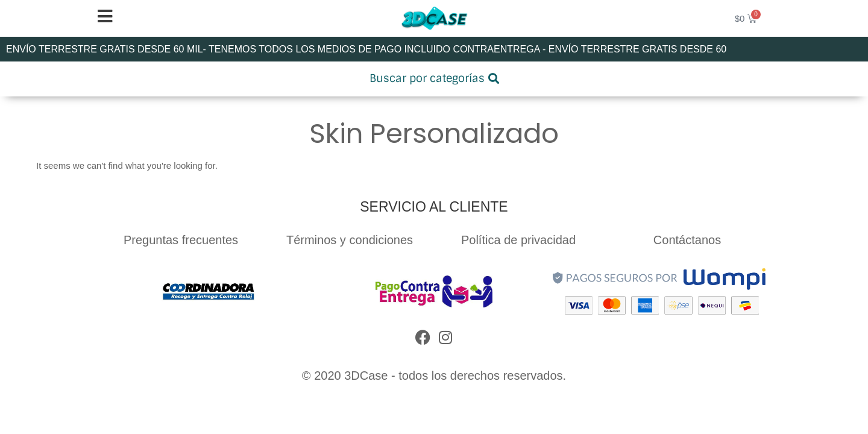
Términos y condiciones (350, 240)
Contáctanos (687, 240)
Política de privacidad (518, 240)
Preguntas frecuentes (181, 240)
